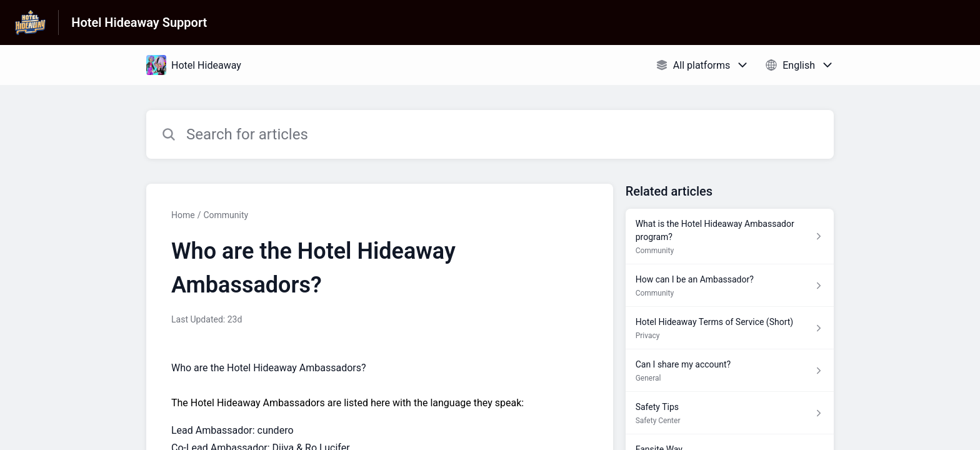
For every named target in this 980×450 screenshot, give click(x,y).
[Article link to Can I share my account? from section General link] (730, 371)
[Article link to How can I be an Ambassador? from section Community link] (730, 286)
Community (226, 215)
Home (183, 215)
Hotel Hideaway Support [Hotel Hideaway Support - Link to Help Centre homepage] (139, 22)
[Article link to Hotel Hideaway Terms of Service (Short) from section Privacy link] (730, 328)
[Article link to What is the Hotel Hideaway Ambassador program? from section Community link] (730, 237)
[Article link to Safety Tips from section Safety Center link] (730, 413)
